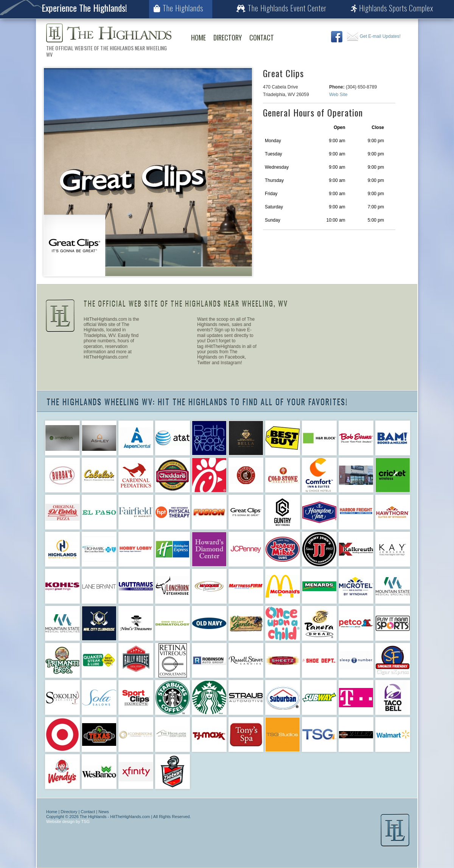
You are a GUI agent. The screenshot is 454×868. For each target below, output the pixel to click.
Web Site (338, 95)
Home (198, 37)
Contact (262, 37)
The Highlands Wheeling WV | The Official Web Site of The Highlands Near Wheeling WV (109, 33)
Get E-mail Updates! (374, 36)
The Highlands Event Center (281, 8)
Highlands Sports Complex (392, 8)
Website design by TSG (68, 821)
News (104, 812)
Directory (228, 37)
